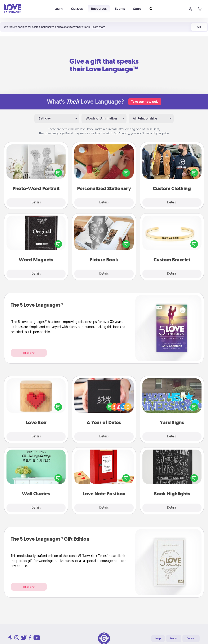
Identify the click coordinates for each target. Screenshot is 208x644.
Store (137, 9)
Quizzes (77, 9)
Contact (191, 639)
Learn (59, 9)
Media (174, 639)
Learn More (98, 27)
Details (36, 203)
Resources (99, 9)
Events (120, 9)
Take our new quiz (145, 102)
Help (158, 639)
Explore (29, 353)
